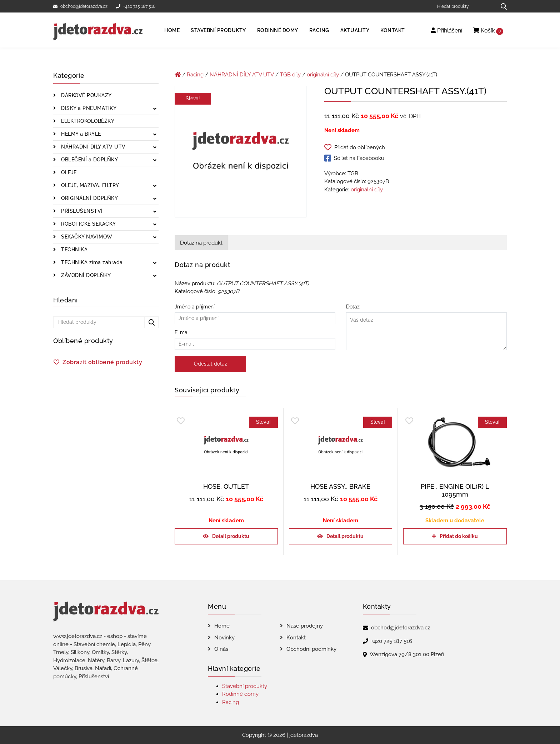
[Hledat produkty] (464, 6)
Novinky (224, 638)
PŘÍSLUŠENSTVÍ (81, 211)
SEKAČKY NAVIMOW (86, 237)
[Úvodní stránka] (178, 75)
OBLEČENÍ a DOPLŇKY (89, 160)
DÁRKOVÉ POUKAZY (86, 95)
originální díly (323, 75)
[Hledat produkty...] (501, 6)
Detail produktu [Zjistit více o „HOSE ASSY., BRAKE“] (345, 536)
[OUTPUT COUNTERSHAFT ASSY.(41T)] (241, 153)
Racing (319, 30)
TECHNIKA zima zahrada (91, 262)
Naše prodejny (305, 626)
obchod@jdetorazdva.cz (80, 6)
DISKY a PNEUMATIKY (88, 108)
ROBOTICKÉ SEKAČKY (88, 224)
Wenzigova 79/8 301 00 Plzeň (407, 654)
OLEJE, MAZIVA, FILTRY (89, 185)
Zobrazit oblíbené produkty (102, 362)
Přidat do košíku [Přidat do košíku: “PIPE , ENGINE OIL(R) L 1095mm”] (459, 536)
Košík (488, 31)
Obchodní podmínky (311, 649)
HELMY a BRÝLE (80, 134)
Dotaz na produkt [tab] (201, 243)
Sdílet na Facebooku (354, 158)
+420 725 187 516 (136, 6)
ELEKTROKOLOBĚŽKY (87, 121)
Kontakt (393, 30)
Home (172, 30)
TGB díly (290, 75)
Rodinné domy (278, 30)
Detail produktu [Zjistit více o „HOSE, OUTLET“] (231, 536)
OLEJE (68, 172)
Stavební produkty (218, 30)
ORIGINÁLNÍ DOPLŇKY (89, 198)
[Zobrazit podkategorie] (155, 109)
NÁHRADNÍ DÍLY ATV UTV (93, 147)
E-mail (255, 338)
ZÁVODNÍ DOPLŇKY (85, 275)
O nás (221, 649)
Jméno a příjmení (255, 312)
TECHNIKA (74, 250)
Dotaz (426, 328)
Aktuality (355, 30)
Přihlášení (446, 31)
